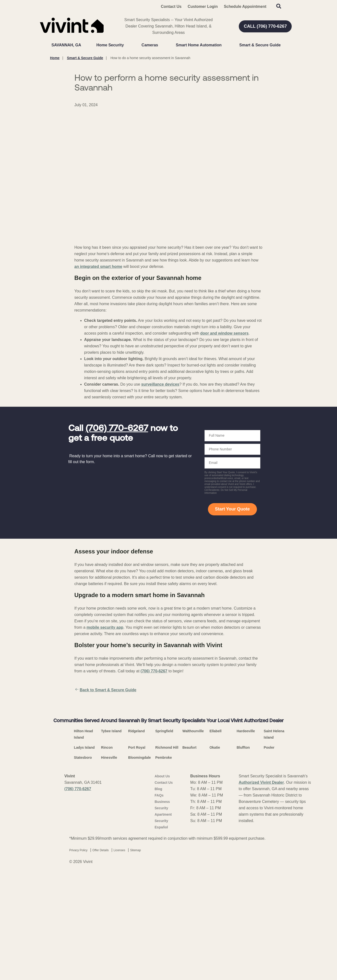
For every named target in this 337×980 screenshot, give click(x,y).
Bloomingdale (139, 868)
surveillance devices (160, 384)
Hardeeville (246, 841)
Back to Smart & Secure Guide (105, 690)
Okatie (215, 858)
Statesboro (83, 868)
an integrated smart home (98, 267)
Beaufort (190, 858)
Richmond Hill (167, 858)
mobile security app (105, 627)
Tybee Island (111, 841)
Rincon (107, 858)
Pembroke (164, 868)
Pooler (269, 858)
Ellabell (215, 841)
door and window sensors (224, 333)
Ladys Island (84, 858)
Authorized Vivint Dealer (261, 893)
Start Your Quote (232, 509)
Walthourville (193, 841)
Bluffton (243, 858)
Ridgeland (136, 841)
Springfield (164, 841)
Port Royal (137, 858)
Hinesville (109, 868)
